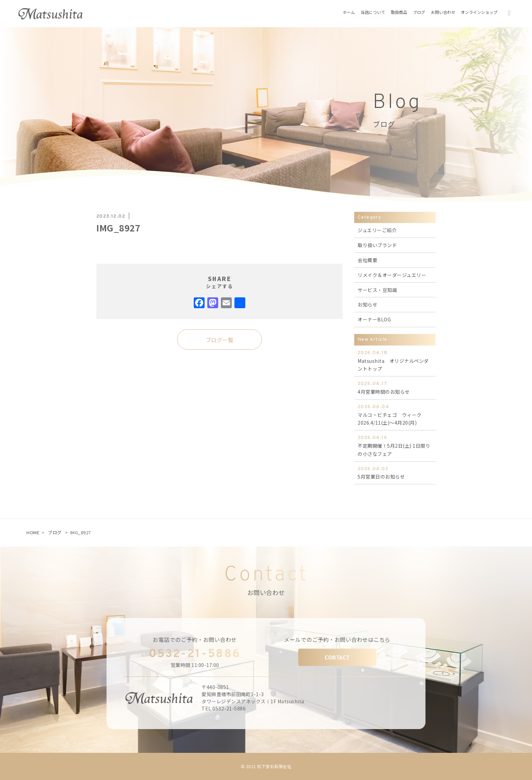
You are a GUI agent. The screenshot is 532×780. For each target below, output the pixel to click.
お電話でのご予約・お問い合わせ (195, 639)
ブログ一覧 (220, 340)
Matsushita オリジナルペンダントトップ (395, 361)
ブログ (55, 532)
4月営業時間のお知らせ (395, 387)
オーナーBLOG (374, 319)
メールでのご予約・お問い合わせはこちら (337, 639)
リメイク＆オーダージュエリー (392, 275)
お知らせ (367, 304)
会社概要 (367, 260)
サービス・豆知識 (377, 290)
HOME (33, 532)
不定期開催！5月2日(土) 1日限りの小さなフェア (395, 445)
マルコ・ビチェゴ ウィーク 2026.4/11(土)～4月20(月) (395, 415)
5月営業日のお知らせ (395, 473)
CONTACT (337, 657)
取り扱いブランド (377, 245)
